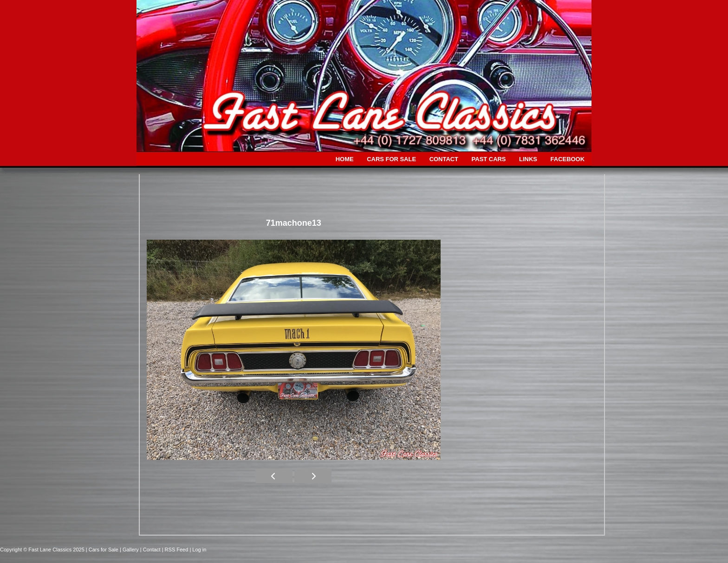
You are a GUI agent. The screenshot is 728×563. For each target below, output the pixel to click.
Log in (199, 550)
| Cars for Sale (103, 550)
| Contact (151, 550)
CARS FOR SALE (391, 159)
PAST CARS (489, 159)
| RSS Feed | (177, 550)
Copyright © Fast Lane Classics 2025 (43, 550)
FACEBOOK (568, 159)
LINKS (528, 159)
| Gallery (130, 550)
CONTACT (444, 159)
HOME (345, 159)
